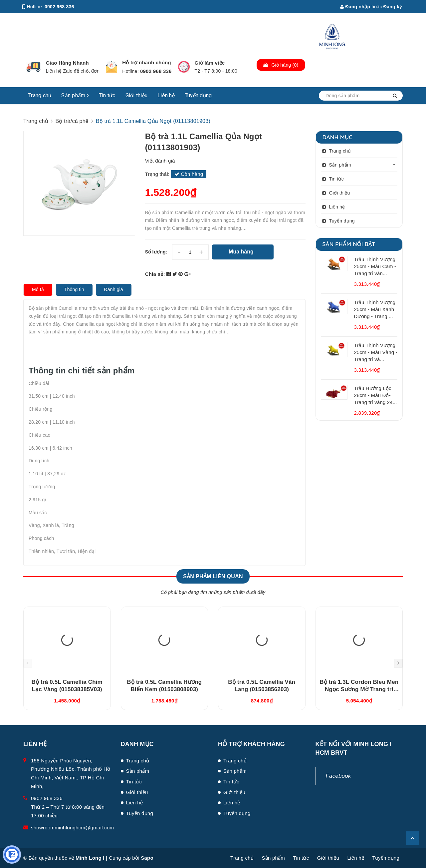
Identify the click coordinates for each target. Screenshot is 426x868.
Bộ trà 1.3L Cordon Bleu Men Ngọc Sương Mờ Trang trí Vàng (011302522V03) (359, 689)
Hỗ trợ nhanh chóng (147, 62)
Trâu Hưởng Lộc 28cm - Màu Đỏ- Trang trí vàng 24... (376, 395)
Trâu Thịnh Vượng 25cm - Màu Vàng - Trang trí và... (376, 352)
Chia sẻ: (155, 274)
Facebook (338, 776)
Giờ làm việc (210, 63)
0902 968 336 (59, 7)
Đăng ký (393, 7)
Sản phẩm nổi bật (349, 244)
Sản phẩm (75, 95)
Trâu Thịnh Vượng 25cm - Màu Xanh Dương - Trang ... (375, 309)
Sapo (147, 858)
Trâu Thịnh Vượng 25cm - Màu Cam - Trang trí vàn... (375, 266)
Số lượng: (156, 252)
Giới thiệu (137, 95)
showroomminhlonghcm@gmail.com (72, 828)
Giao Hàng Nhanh (67, 63)
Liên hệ (166, 95)
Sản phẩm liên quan (213, 576)
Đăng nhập (355, 7)
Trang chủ (40, 95)
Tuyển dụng (198, 95)
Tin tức (107, 95)
